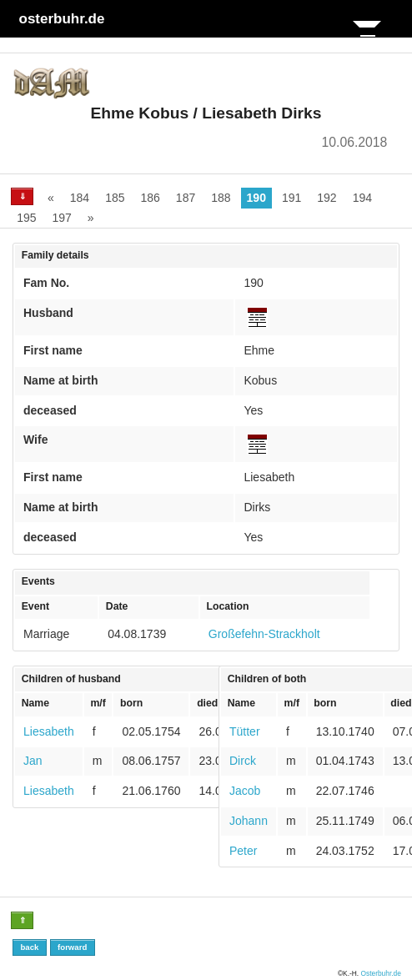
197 (61, 218)
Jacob (245, 791)
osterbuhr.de (62, 19)
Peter (243, 851)
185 (115, 198)
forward (72, 947)
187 (186, 198)
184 (80, 198)
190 (256, 198)
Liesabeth (49, 731)
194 (362, 198)
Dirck (243, 761)
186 (150, 198)
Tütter (245, 731)
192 (327, 198)
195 (26, 218)
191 (291, 198)
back (29, 947)
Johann (249, 821)
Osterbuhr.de (380, 973)
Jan (33, 761)
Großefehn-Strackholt (264, 634)
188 (221, 198)
